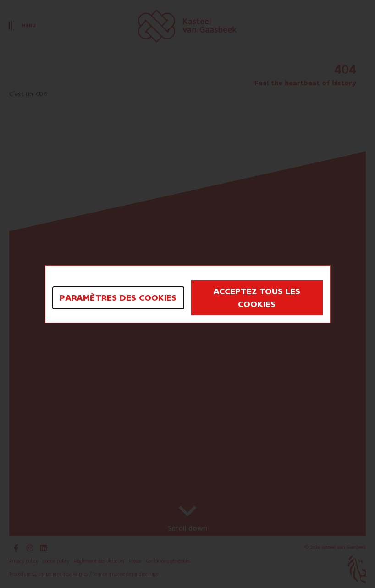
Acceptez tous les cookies (257, 298)
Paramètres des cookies (118, 298)
